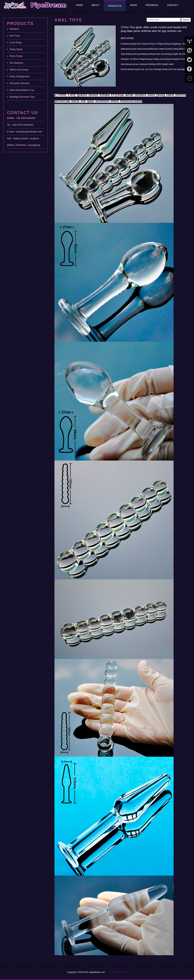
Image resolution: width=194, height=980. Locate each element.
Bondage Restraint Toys (22, 97)
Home (79, 5)
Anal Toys (15, 36)
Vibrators (14, 29)
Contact (173, 5)
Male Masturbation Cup (22, 90)
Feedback (152, 5)
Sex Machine (16, 63)
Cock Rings (16, 42)
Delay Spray (16, 49)
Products (115, 6)
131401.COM (119, 972)
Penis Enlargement (20, 76)
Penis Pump (16, 56)
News (134, 5)
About (95, 5)
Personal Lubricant (19, 83)
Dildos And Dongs (19, 70)
